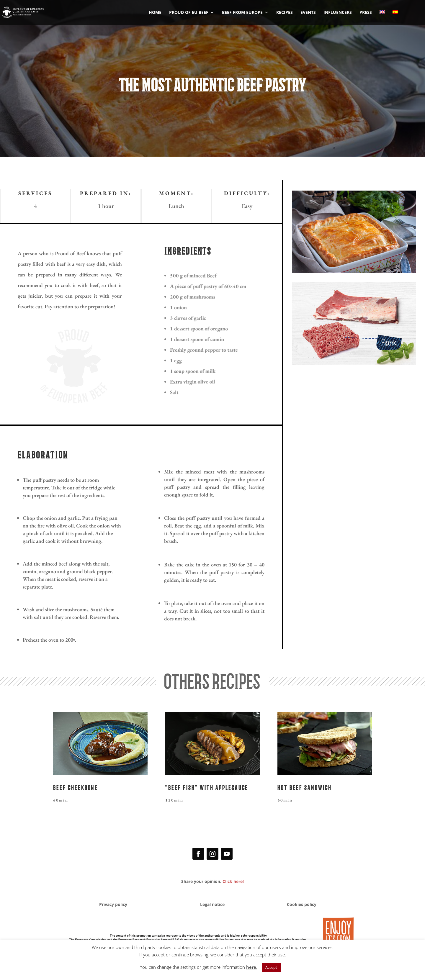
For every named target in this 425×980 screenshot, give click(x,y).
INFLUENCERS (338, 13)
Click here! (233, 881)
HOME (155, 13)
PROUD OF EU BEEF (189, 13)
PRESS (366, 13)
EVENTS (308, 13)
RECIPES (285, 13)
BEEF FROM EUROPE (242, 13)
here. (252, 967)
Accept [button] (271, 967)
